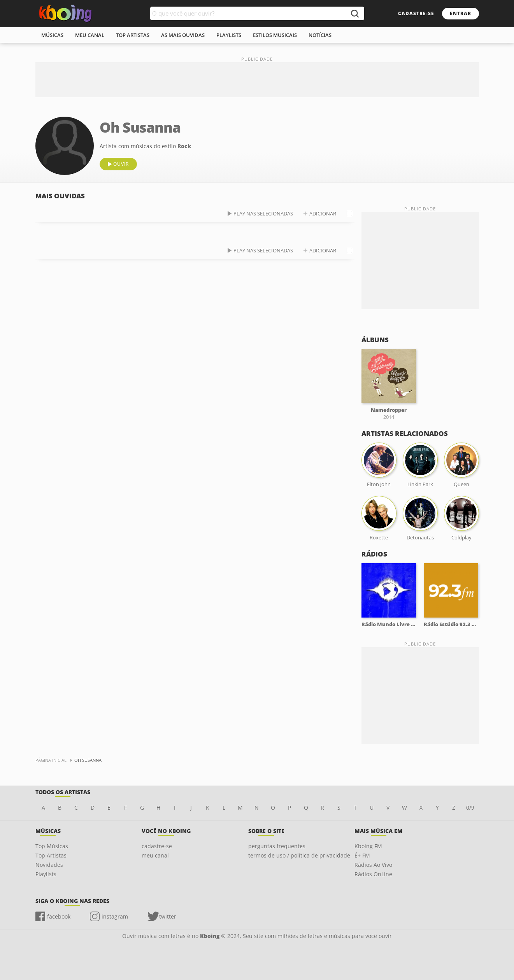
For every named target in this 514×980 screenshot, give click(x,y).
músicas (52, 35)
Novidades (49, 865)
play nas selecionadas (263, 213)
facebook (59, 916)
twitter (168, 916)
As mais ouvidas (183, 35)
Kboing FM (368, 846)
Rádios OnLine (373, 874)
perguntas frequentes (277, 846)
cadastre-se (416, 13)
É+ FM (362, 855)
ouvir (121, 164)
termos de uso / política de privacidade (299, 855)
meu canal (90, 35)
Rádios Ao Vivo (373, 865)
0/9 (470, 808)
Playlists (46, 874)
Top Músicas (52, 846)
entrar (460, 13)
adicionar (323, 213)
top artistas (133, 35)
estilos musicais (275, 35)
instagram (115, 916)
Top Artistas (51, 855)
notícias (320, 35)
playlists (229, 35)
